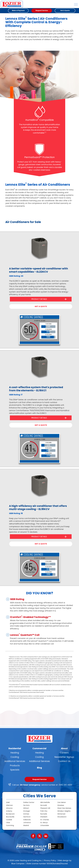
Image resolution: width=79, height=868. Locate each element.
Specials (15, 770)
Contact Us (64, 761)
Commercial (39, 748)
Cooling (15, 757)
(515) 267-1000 (65, 785)
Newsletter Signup (64, 757)
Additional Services (15, 761)
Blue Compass (18, 864)
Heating (15, 753)
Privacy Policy (50, 860)
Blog (39, 768)
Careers (64, 753)
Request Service (39, 779)
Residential (15, 748)
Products (15, 765)
